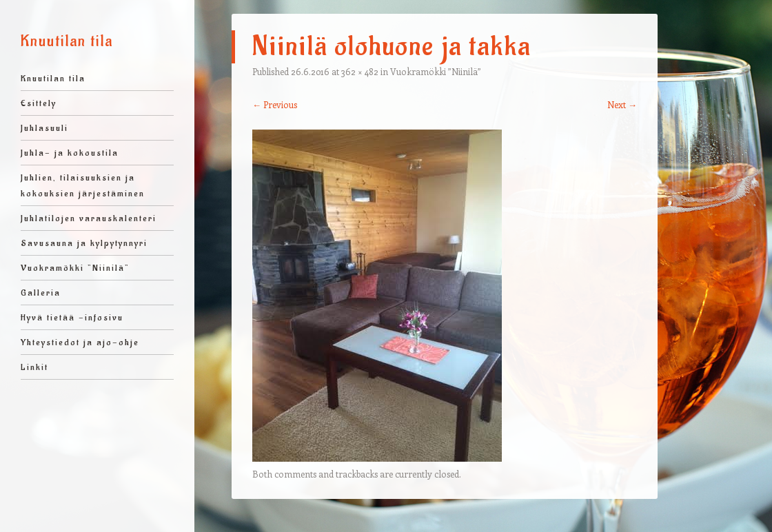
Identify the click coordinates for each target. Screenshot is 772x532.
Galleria (41, 293)
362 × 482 (360, 71)
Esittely (39, 103)
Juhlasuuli (44, 128)
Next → (622, 104)
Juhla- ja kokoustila (70, 153)
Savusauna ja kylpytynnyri (84, 243)
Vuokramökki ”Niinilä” (75, 268)
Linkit (34, 367)
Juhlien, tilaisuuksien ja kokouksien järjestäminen (83, 185)
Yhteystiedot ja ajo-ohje (80, 342)
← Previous (275, 104)
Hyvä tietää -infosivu (72, 317)
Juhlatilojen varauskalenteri (89, 218)
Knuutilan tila (67, 41)
